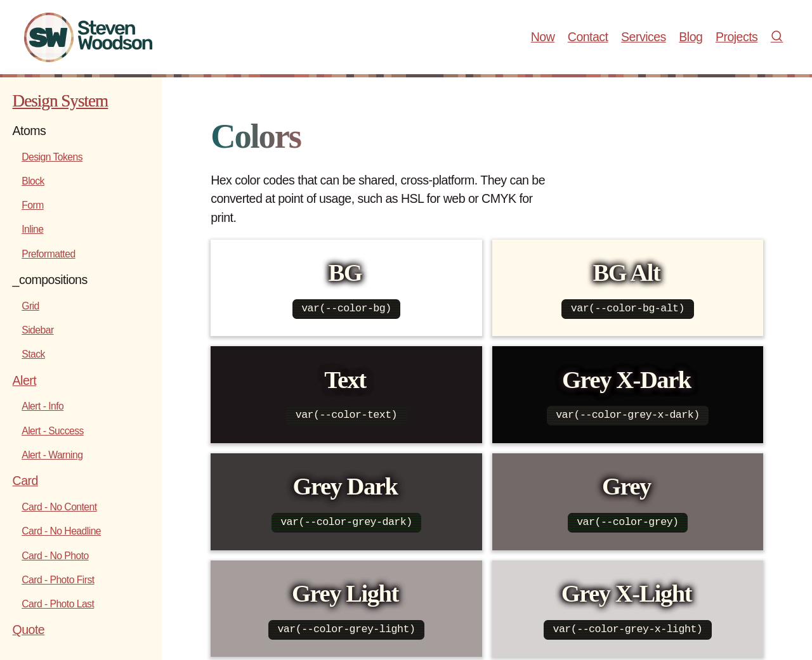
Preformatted (48, 254)
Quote (29, 630)
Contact (588, 37)
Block (33, 181)
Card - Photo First (58, 580)
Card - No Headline (61, 531)
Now (543, 37)
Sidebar (37, 330)
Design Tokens (52, 157)
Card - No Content (59, 507)
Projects (737, 37)
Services (644, 37)
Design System (61, 101)
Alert (25, 380)
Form (33, 205)
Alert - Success (53, 431)
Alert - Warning (52, 455)
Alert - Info (43, 406)
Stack (33, 354)
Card (25, 481)
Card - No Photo (55, 556)
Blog (691, 37)
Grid (30, 306)
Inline (32, 229)
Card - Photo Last (58, 604)
